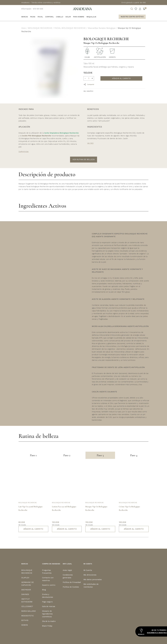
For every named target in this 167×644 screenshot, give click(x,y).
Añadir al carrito (121, 78)
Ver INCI (90, 143)
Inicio (24, 28)
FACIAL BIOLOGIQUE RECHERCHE (70, 28)
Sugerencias (24, 151)
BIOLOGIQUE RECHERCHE (40, 28)
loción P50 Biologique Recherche (37, 136)
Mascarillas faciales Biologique (102, 28)
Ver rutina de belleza (84, 159)
